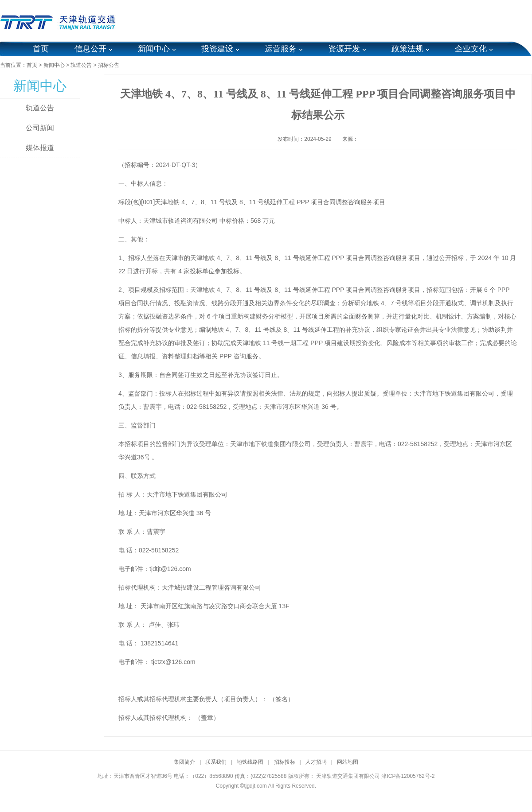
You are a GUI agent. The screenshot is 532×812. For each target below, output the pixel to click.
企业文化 (471, 49)
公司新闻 (40, 128)
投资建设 (217, 49)
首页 (41, 49)
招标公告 (109, 65)
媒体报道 (40, 148)
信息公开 (90, 49)
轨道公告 (81, 65)
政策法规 (407, 49)
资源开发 (344, 49)
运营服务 (281, 49)
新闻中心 (154, 49)
